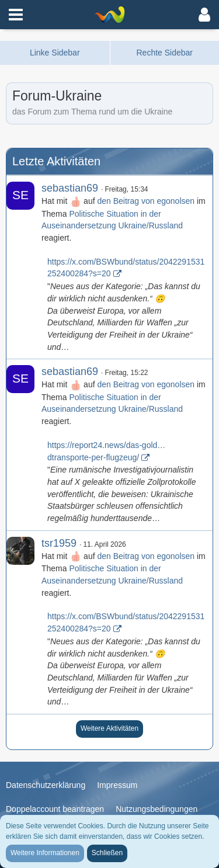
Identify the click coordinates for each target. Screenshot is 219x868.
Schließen (107, 853)
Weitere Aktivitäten (109, 728)
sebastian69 (70, 188)
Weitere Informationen (45, 853)
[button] (16, 15)
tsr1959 (59, 543)
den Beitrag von (146, 201)
